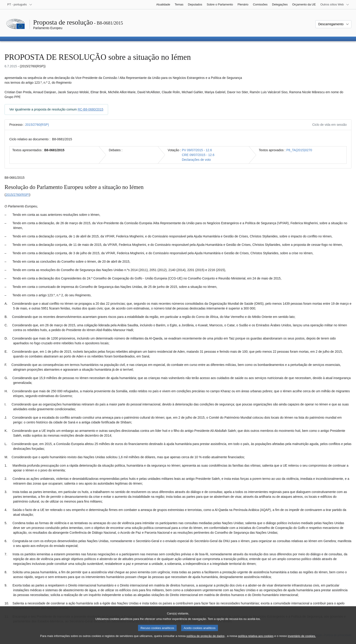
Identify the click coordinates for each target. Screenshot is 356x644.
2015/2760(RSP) (37, 125)
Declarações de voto (196, 160)
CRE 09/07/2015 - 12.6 (198, 155)
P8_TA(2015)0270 (299, 150)
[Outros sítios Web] (335, 5)
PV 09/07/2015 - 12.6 (197, 150)
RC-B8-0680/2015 (90, 109)
